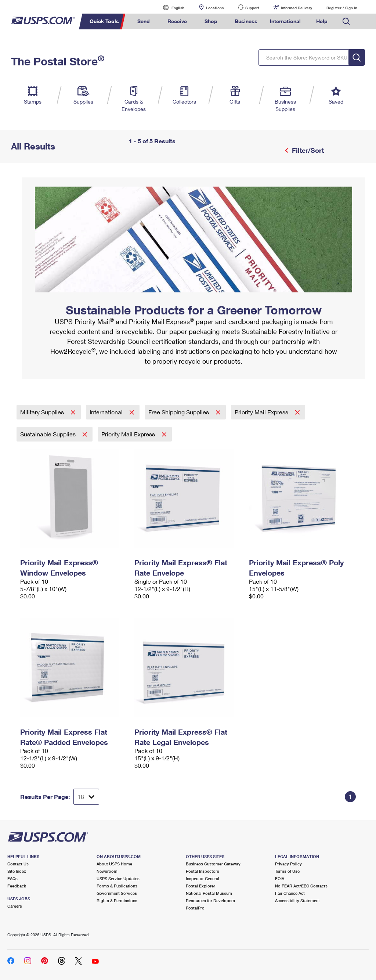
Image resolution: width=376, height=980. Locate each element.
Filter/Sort (307, 150)
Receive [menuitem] (177, 21)
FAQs (12, 878)
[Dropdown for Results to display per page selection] (86, 797)
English (170, 8)
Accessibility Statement (297, 900)
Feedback (17, 886)
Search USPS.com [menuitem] (346, 21)
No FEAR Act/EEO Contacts (301, 886)
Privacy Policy (288, 864)
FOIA (280, 878)
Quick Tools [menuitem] (104, 21)
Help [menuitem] (322, 21)
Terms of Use (287, 871)
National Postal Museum (209, 893)
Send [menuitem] (144, 21)
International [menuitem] (285, 21)
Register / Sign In (342, 8)
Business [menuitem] (246, 21)
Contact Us (18, 864)
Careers (15, 906)
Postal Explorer (200, 886)
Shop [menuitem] (211, 21)
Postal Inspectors (203, 871)
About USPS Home (114, 864)
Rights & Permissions (117, 900)
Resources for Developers (210, 900)
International (107, 412)
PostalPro (195, 908)
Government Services (117, 893)
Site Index (17, 871)
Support (252, 8)
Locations (215, 8)
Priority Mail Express (262, 412)
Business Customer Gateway (213, 864)
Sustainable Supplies (49, 434)
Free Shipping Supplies (179, 412)
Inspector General (203, 878)
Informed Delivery (297, 8)
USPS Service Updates (118, 878)
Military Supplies (43, 412)
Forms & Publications (117, 886)
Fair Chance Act (290, 893)
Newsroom (107, 871)
